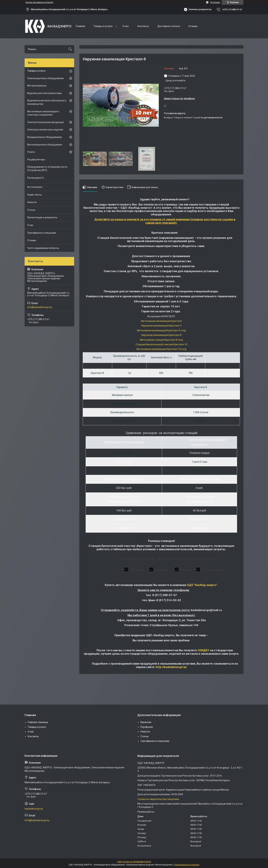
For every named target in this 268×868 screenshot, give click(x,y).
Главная (80, 26)
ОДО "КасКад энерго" (202, 585)
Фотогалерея (35, 187)
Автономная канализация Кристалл (161, 321)
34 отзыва (215, 2)
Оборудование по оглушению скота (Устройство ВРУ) (47, 169)
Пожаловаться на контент (187, 865)
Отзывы (193, 26)
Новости (32, 202)
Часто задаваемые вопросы (43, 248)
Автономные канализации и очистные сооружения (43, 113)
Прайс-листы (34, 195)
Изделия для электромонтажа (44, 93)
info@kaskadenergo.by (40, 307)
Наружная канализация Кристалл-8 (161, 335)
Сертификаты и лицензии (42, 233)
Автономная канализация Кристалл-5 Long (161, 330)
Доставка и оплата (169, 26)
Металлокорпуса (37, 86)
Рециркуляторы (36, 159)
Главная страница (38, 722)
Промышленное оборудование (45, 137)
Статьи (31, 210)
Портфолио (147, 727)
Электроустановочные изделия (45, 130)
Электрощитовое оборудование (45, 78)
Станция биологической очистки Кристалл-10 (161, 344)
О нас (126, 26)
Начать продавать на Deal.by (39, 2)
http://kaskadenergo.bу (171, 667)
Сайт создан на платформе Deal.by (134, 862)
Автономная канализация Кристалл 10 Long (161, 349)
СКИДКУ (203, 650)
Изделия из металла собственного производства (47, 102)
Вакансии (146, 722)
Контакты (143, 26)
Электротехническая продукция (45, 122)
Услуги (31, 152)
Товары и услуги (103, 26)
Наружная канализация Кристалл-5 (161, 326)
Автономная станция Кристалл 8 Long (161, 340)
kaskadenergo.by (34, 809)
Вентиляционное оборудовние (45, 145)
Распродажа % (36, 178)
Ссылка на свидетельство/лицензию (158, 799)
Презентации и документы (42, 217)
